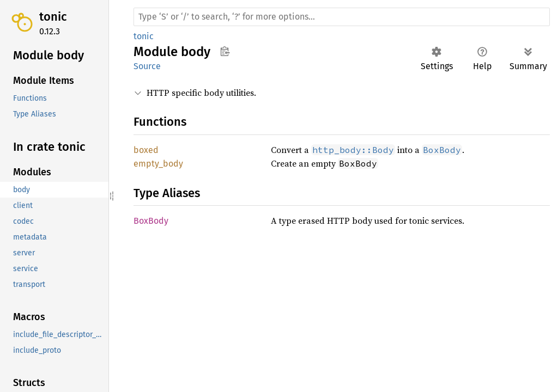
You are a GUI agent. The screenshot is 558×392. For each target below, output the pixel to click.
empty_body (158, 164)
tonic (53, 17)
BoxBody (151, 221)
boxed (146, 150)
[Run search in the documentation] (342, 17)
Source (147, 66)
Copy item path (225, 51)
